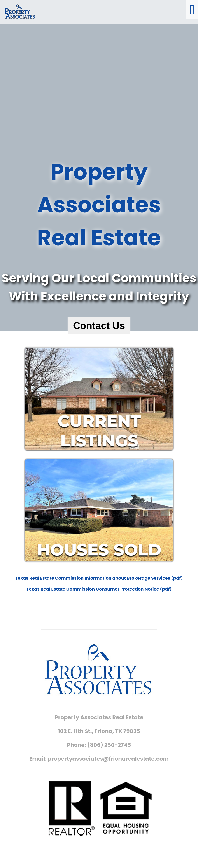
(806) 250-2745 (109, 745)
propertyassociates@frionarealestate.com (108, 759)
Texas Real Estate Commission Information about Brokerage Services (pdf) (99, 578)
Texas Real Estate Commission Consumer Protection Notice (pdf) (99, 589)
